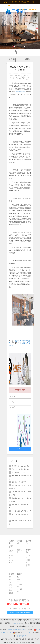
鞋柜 (10, 586)
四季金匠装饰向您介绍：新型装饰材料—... (20, 493)
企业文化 (11, 553)
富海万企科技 (22, 637)
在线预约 (33, 10)
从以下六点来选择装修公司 (19, 469)
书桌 (10, 591)
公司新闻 (28, 562)
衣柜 (10, 583)
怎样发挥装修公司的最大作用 (20, 511)
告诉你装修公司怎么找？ (18, 473)
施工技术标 (11, 562)
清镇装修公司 (21, 92)
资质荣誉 (11, 557)
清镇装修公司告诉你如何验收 (20, 466)
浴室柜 (11, 594)
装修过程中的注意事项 (18, 482)
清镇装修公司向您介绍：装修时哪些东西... (20, 487)
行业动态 (28, 557)
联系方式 (20, 581)
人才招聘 (20, 586)
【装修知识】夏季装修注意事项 (20, 477)
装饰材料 (28, 567)
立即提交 (20, 449)
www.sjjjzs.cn (16, 624)
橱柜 (10, 580)
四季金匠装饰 (12, 630)
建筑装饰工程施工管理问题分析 (20, 522)
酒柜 (10, 588)
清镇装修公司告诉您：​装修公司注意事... (20, 500)
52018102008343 (28, 633)
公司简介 (11, 548)
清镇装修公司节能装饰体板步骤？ (20, 506)
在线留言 (20, 591)
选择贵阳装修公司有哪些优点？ (19, 516)
